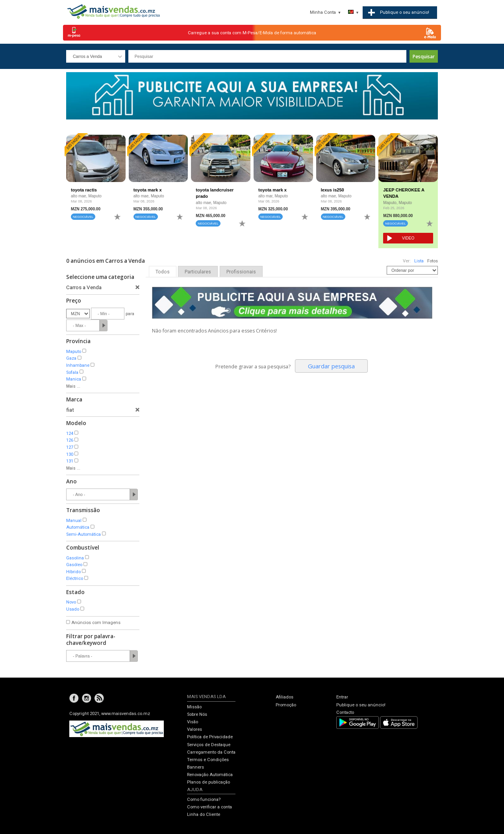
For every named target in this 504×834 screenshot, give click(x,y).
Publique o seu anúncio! (361, 705)
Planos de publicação (208, 782)
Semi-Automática (83, 534)
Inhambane (78, 365)
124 (70, 434)
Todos (163, 272)
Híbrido (73, 572)
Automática (78, 527)
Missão (194, 707)
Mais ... (73, 386)
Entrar (342, 697)
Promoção (286, 705)
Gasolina (75, 558)
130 (70, 454)
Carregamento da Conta (211, 752)
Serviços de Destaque (209, 745)
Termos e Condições (208, 760)
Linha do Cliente (204, 814)
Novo (71, 602)
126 (70, 440)
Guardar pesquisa (331, 366)
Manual (74, 521)
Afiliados (284, 697)
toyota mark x (148, 190)
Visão (193, 722)
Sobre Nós (197, 714)
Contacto (345, 712)
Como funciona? (204, 800)
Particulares (198, 272)
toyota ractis (84, 190)
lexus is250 (333, 190)
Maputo (74, 352)
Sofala (72, 372)
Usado (73, 609)
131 (70, 461)
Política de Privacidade (210, 737)
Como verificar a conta (209, 807)
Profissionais (241, 272)
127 (70, 447)
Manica (74, 379)
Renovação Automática (210, 775)
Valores (195, 729)
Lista (419, 261)
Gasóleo (74, 565)
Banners (195, 767)
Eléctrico (75, 579)
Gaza (71, 358)
